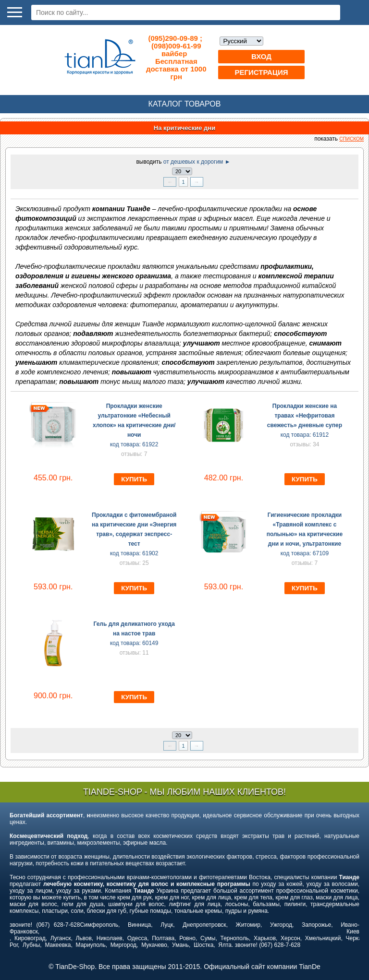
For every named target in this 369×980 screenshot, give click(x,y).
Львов (83, 938)
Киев (353, 932)
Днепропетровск (204, 925)
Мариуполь (91, 945)
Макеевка (58, 945)
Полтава (163, 938)
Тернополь (234, 938)
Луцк (167, 925)
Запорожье (316, 925)
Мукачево (154, 945)
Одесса (137, 938)
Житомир (248, 925)
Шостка (203, 945)
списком (351, 139)
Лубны (31, 945)
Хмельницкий (323, 938)
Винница (139, 925)
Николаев (110, 938)
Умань (180, 945)
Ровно (187, 938)
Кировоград (30, 938)
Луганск (61, 938)
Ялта (225, 945)
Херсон (290, 938)
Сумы (208, 938)
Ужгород (281, 925)
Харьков (265, 938)
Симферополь (99, 925)
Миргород (123, 945)
